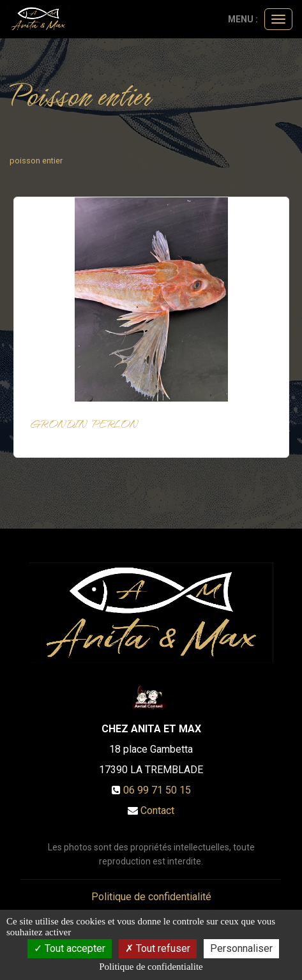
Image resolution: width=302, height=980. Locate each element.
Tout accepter (70, 948)
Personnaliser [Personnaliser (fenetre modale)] (241, 948)
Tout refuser (158, 948)
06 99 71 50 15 (157, 790)
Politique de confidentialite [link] (151, 967)
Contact (157, 810)
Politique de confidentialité (151, 897)
